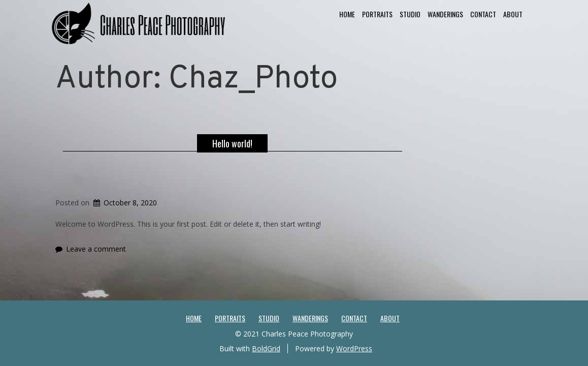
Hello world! (232, 143)
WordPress (354, 348)
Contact (483, 14)
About (513, 14)
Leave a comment (96, 249)
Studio (410, 14)
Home (347, 14)
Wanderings (445, 14)
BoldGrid (266, 348)
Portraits (377, 14)
